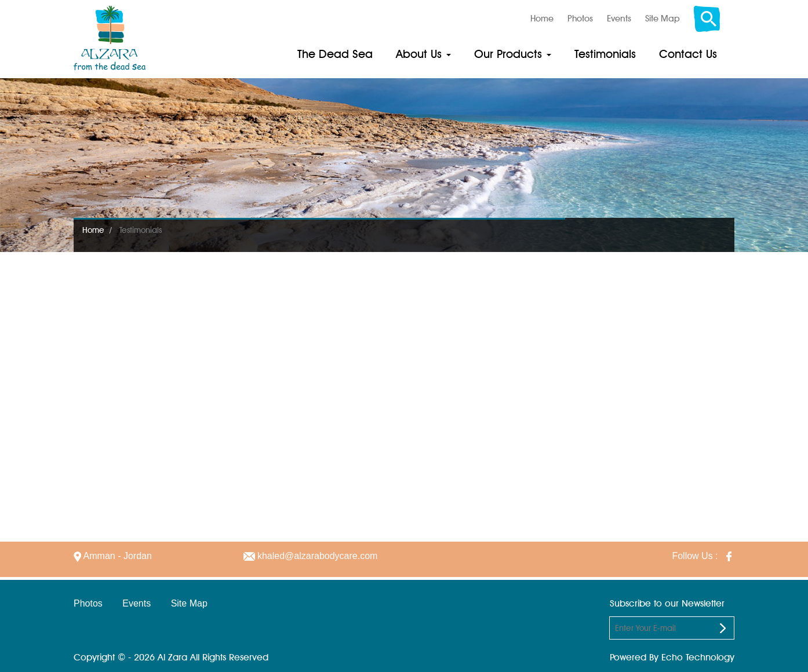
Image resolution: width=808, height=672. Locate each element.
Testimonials (605, 54)
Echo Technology (698, 657)
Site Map (663, 19)
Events (619, 19)
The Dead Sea (335, 54)
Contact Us (688, 54)
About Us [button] (423, 54)
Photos (580, 19)
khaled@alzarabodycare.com (311, 556)
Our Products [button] (513, 54)
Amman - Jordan (113, 556)
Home (542, 19)
